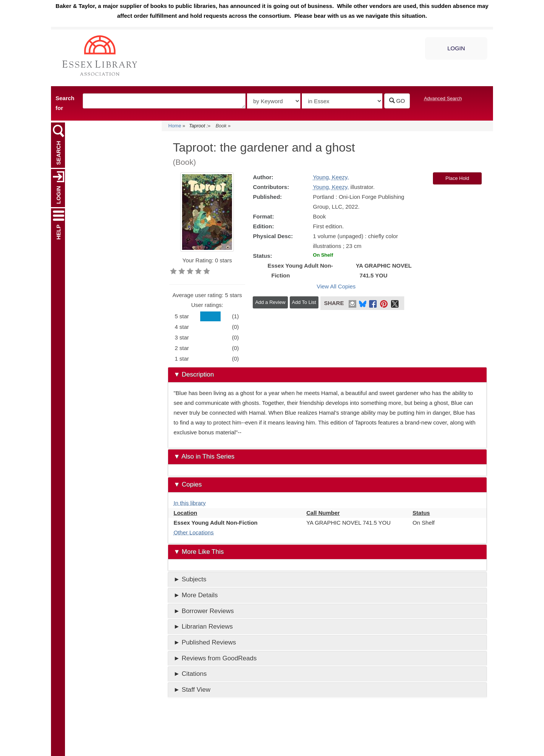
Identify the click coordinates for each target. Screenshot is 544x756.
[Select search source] (342, 101)
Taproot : (198, 126)
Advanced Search (443, 98)
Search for (65, 103)
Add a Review (270, 302)
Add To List (304, 302)
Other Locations (194, 532)
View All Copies (336, 286)
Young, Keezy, (331, 177)
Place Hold (457, 178)
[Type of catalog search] (274, 101)
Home (175, 126)
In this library (190, 503)
